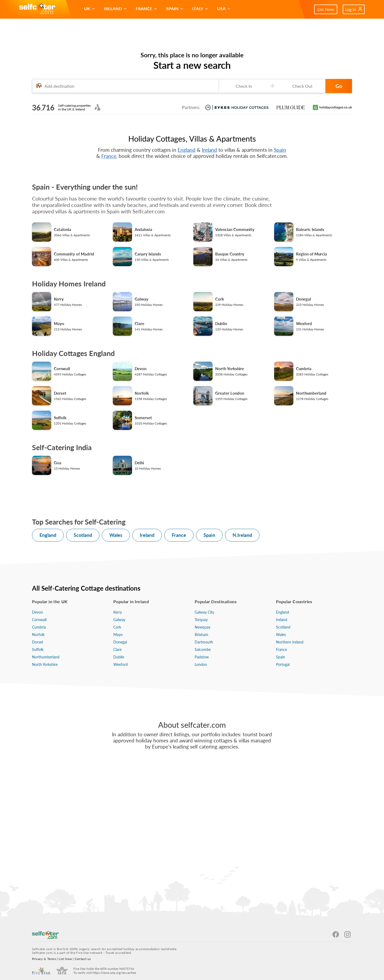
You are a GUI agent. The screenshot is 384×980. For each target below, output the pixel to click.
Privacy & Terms (44, 959)
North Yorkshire (45, 664)
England (187, 150)
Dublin (119, 657)
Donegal (120, 642)
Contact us (83, 959)
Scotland (83, 535)
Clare (117, 649)
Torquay (201, 620)
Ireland (209, 150)
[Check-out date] (301, 86)
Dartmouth (204, 642)
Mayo (118, 635)
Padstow (202, 657)
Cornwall (39, 620)
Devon (37, 612)
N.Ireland (242, 535)
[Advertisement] (192, 821)
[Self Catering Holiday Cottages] (37, 9)
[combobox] (125, 86)
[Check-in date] (243, 86)
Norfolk (38, 635)
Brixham (201, 635)
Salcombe (203, 649)
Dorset (38, 642)
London (201, 664)
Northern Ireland (290, 642)
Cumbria (39, 627)
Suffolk (38, 649)
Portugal (283, 664)
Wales (116, 535)
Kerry (118, 612)
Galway (119, 620)
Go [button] (339, 86)
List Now (326, 9)
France (109, 156)
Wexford (121, 664)
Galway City (204, 612)
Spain (280, 150)
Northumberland (46, 657)
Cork (117, 627)
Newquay (203, 627)
